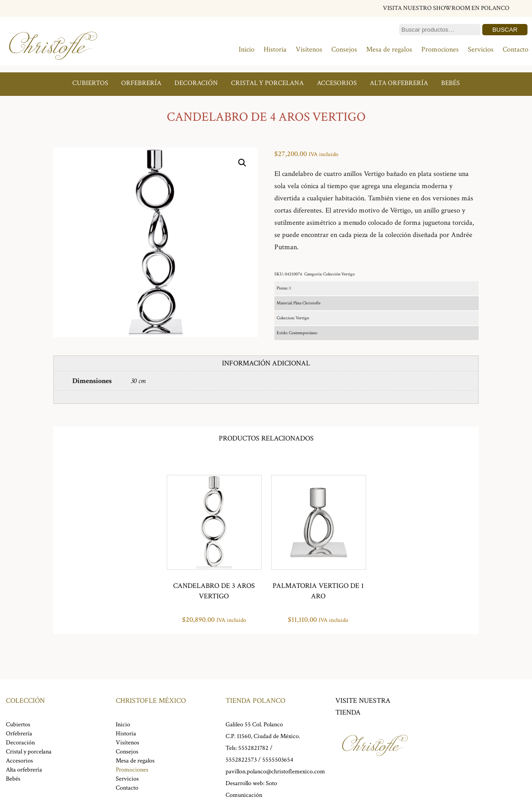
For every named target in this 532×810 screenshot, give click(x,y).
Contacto (516, 50)
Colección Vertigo (339, 274)
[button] (242, 163)
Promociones (440, 50)
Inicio (247, 50)
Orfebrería (141, 83)
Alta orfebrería (399, 83)
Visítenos (309, 50)
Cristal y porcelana (267, 83)
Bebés (450, 83)
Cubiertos (90, 83)
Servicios (481, 50)
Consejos (344, 50)
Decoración (196, 83)
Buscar (505, 30)
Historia (275, 50)
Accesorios (337, 83)
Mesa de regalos (389, 50)
